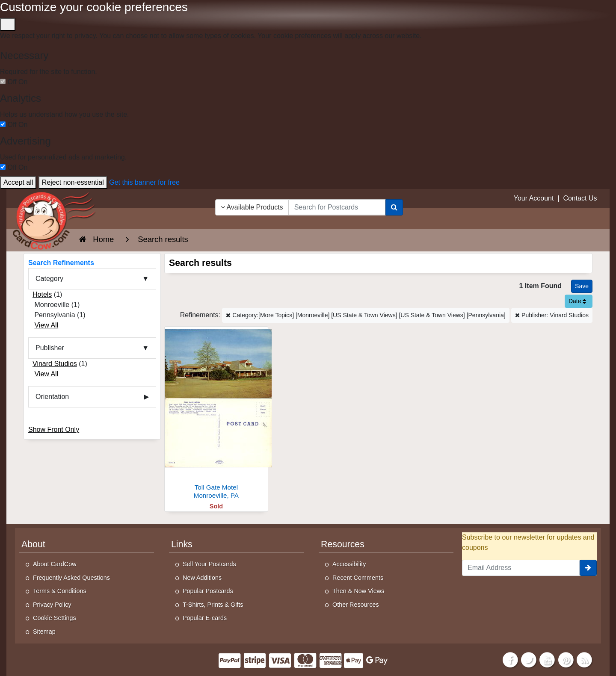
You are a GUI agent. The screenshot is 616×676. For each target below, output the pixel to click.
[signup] (588, 568)
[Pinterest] (566, 659)
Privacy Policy (52, 605)
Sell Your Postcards (209, 564)
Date (577, 301)
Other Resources (356, 605)
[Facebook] (510, 659)
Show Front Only (54, 430)
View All (46, 325)
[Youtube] (548, 659)
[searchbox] (337, 207)
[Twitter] (529, 659)
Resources (343, 544)
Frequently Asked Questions (71, 578)
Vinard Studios (55, 364)
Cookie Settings (55, 618)
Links (182, 544)
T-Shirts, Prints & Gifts (213, 605)
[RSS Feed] (584, 659)
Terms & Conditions (60, 591)
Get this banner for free (144, 182)
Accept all (18, 182)
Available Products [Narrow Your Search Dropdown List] (252, 207)
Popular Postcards (208, 591)
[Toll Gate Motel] (216, 415)
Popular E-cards (205, 618)
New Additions (202, 578)
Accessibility (349, 564)
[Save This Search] (582, 286)
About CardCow (55, 564)
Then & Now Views (358, 591)
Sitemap (44, 632)
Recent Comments (358, 578)
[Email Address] (521, 568)
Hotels (42, 294)
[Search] (394, 207)
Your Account (534, 198)
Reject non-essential (73, 182)
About (33, 544)
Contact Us (580, 198)
